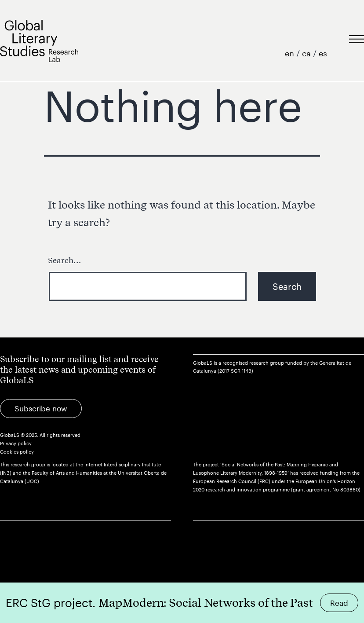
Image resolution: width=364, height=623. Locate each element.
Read (339, 603)
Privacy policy (16, 443)
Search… (65, 260)
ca (308, 53)
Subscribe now (41, 408)
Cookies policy (17, 452)
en (291, 53)
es (323, 53)
